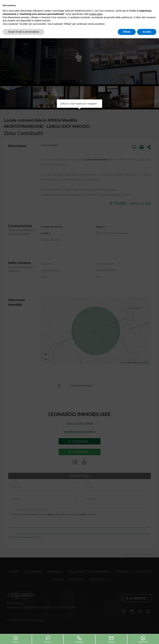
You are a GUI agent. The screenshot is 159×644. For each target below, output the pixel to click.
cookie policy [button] (96, 620)
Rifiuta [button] (127, 637)
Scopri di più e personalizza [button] (23, 637)
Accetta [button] (147, 637)
